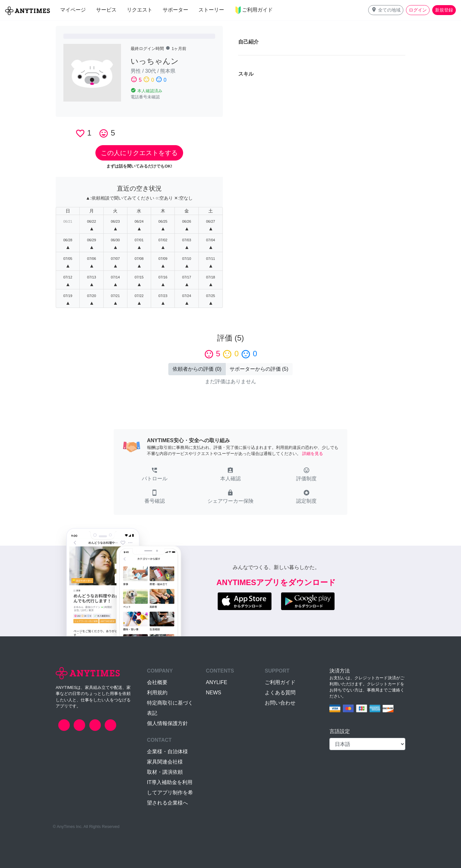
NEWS (214, 693)
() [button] (197, 369)
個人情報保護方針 (167, 723)
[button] (386, 10)
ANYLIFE (217, 682)
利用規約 (157, 693)
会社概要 (157, 682)
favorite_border (80, 133)
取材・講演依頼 (165, 772)
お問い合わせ (280, 703)
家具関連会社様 (165, 762)
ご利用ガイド (280, 682)
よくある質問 (280, 693)
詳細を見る (313, 454)
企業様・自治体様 (167, 752)
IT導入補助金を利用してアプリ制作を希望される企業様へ (170, 793)
